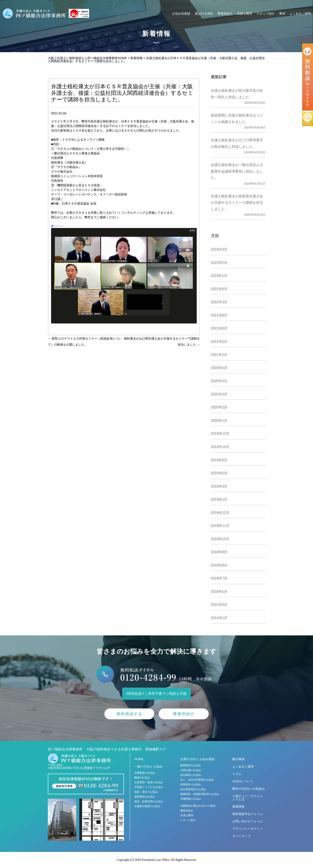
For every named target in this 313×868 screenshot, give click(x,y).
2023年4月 (219, 249)
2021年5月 (219, 342)
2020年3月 (219, 394)
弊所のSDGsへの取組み (249, 789)
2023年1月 (219, 276)
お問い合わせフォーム (248, 821)
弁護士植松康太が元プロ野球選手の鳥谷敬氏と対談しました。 (238, 147)
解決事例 (238, 759)
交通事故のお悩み (145, 773)
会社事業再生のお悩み (193, 789)
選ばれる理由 (204, 13)
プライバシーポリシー (248, 829)
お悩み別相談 (181, 13)
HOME (139, 759)
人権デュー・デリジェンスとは (248, 798)
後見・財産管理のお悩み (149, 801)
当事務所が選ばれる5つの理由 (198, 806)
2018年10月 (220, 539)
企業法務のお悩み (191, 770)
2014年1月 (219, 618)
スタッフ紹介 (266, 13)
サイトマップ (241, 836)
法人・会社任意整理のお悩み (197, 780)
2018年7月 (219, 578)
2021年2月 (219, 355)
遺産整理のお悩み (145, 797)
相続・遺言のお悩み (146, 792)
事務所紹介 (225, 13)
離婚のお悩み (142, 778)
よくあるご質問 (300, 13)
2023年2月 (219, 263)
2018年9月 (219, 552)
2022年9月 (219, 289)
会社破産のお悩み (191, 775)
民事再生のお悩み (191, 785)
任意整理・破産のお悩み (149, 782)
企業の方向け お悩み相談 (197, 759)
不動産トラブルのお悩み (149, 787)
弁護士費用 (245, 13)
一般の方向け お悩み (148, 766)
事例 (282, 13)
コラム (237, 774)
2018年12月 (220, 513)
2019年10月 (220, 447)
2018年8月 (219, 565)
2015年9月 (219, 605)
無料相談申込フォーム (248, 814)
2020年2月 (219, 407)
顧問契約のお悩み (191, 765)
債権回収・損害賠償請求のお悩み (200, 794)
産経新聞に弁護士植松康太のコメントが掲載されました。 (238, 122)
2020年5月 (219, 368)
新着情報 (238, 806)
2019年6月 (219, 460)
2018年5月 (219, 592)
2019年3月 (219, 486)
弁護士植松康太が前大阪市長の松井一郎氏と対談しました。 (238, 97)
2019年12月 (220, 434)
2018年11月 (220, 526)
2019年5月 (219, 473)
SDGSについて (243, 781)
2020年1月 (219, 421)
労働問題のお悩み (191, 799)
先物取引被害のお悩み (147, 806)
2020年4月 (219, 381)
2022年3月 (219, 302)
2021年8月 (219, 315)
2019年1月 (219, 499)
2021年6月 (219, 328)
